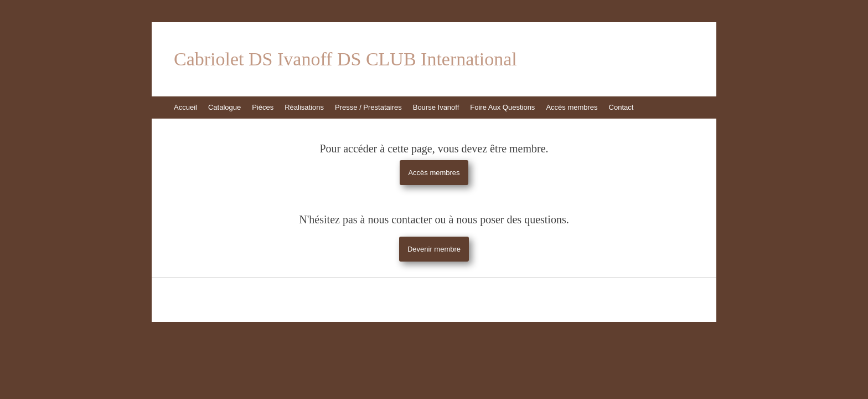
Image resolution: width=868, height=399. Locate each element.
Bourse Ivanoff (436, 107)
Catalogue (224, 107)
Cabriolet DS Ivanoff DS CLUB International (345, 59)
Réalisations (304, 107)
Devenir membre (434, 249)
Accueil (185, 107)
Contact (621, 107)
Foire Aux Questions (502, 107)
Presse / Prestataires (368, 107)
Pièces (263, 107)
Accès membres (572, 107)
